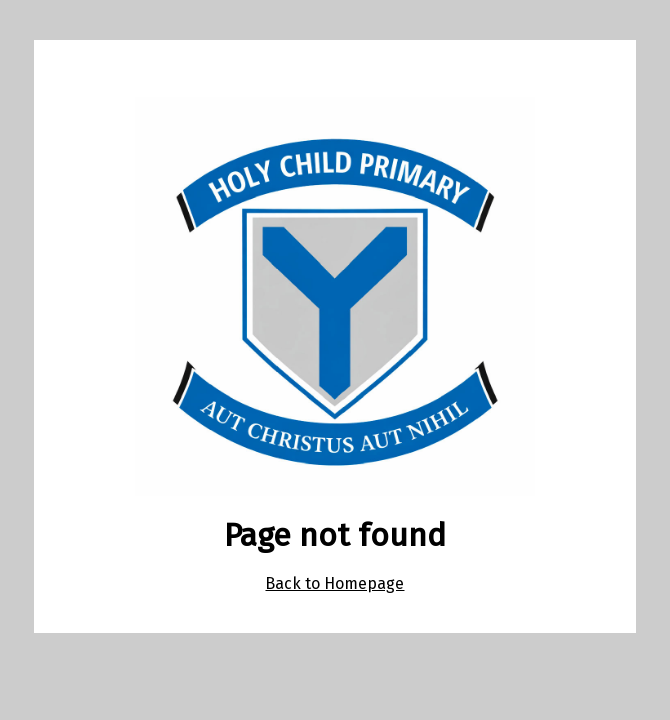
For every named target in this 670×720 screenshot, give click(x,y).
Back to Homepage (334, 583)
